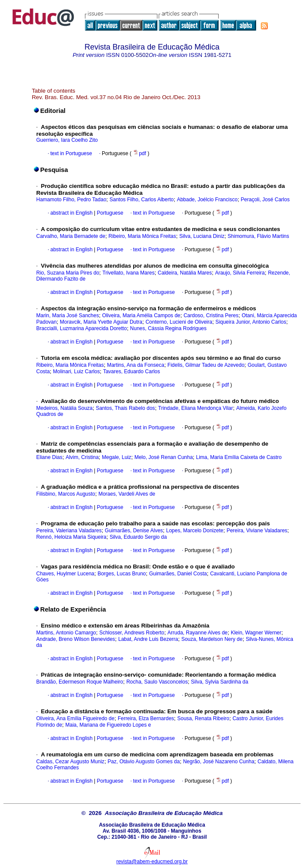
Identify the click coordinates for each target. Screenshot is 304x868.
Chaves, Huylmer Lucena (65, 574)
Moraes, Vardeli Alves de (127, 494)
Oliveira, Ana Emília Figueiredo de (75, 718)
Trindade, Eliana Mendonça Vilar (196, 408)
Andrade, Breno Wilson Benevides (76, 639)
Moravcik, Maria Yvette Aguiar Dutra (101, 322)
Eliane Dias (49, 457)
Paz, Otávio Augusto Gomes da (144, 762)
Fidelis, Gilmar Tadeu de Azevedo (206, 365)
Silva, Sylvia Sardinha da (220, 682)
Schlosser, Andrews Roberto (132, 633)
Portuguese (109, 213)
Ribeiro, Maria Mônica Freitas (143, 236)
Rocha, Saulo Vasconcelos (157, 682)
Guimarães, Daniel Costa (178, 574)
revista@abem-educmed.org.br (152, 862)
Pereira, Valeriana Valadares (69, 531)
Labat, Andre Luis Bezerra (148, 639)
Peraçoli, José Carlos (265, 200)
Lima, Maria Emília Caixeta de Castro (239, 457)
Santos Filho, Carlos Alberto (142, 200)
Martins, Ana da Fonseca (136, 365)
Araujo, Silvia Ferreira (240, 273)
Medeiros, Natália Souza (64, 408)
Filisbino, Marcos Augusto (66, 494)
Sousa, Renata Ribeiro (203, 718)
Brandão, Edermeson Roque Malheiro (80, 682)
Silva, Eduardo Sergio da (138, 537)
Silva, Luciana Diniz (202, 236)
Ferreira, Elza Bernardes (146, 718)
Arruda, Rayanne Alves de (197, 633)
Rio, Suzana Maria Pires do (68, 273)
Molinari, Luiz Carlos (77, 372)
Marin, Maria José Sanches (67, 315)
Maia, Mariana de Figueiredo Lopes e (108, 725)
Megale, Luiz (116, 457)
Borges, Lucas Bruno (122, 574)
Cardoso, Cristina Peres (211, 315)
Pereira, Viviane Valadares (257, 531)
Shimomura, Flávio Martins (259, 236)
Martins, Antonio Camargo (66, 633)
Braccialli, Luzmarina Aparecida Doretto (81, 328)
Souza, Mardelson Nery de (212, 639)
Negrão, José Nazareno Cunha (218, 762)
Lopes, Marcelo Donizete (195, 531)
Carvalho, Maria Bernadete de (71, 236)
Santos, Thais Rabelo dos (125, 408)
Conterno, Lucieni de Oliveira (179, 322)
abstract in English (72, 213)
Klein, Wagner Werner (256, 633)
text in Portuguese (71, 153)
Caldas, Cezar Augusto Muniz (70, 762)
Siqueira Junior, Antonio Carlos (251, 322)
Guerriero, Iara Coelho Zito (67, 140)
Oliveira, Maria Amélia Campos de (141, 315)
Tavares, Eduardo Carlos (132, 372)
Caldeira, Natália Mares (185, 273)
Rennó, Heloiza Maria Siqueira (71, 537)
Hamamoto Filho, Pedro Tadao (71, 200)
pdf (140, 153)
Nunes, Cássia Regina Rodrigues (168, 328)
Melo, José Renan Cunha (164, 457)
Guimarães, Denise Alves (134, 531)
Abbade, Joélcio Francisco (207, 200)
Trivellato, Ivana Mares (129, 273)
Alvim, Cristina (82, 457)
